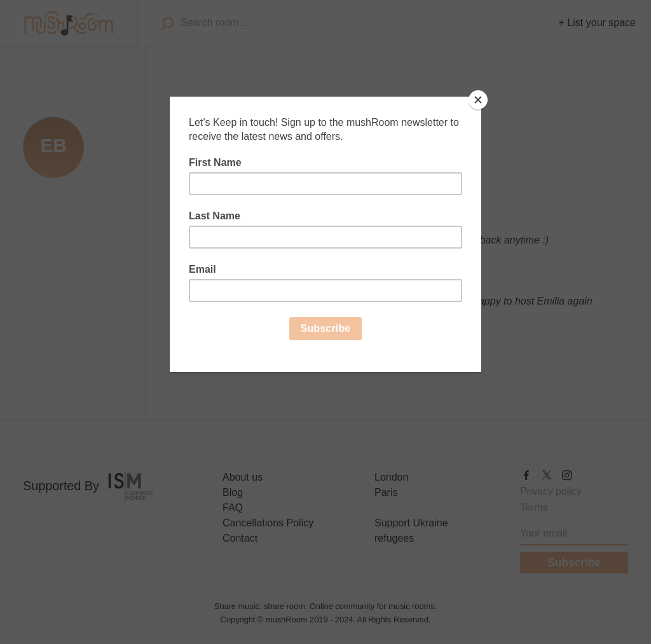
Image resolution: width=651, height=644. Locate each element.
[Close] (478, 100)
